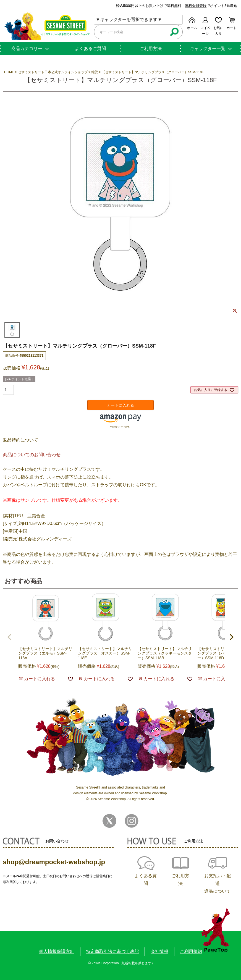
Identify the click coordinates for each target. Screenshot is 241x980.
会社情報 (159, 951)
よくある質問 (146, 880)
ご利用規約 (191, 951)
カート (232, 28)
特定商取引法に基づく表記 (112, 951)
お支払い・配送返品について (218, 883)
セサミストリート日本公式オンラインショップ (53, 72)
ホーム (192, 28)
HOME (9, 72)
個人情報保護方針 (57, 951)
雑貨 (95, 72)
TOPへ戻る (215, 930)
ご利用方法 (151, 48)
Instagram (132, 821)
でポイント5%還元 (211, 6)
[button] (9, 637)
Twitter (109, 821)
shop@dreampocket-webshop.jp (54, 862)
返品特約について (20, 440)
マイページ (205, 31)
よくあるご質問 (90, 48)
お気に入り (218, 31)
